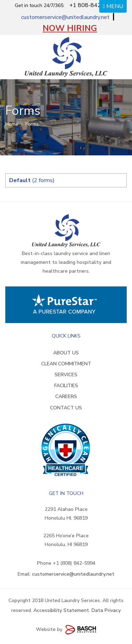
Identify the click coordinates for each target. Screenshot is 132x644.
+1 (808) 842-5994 (74, 563)
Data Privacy (106, 610)
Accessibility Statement (61, 610)
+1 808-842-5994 (93, 5)
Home (12, 124)
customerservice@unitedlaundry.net (65, 17)
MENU (113, 6)
